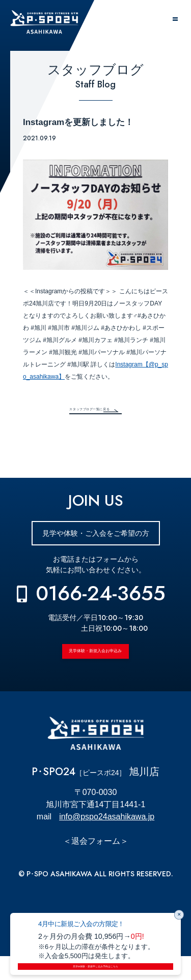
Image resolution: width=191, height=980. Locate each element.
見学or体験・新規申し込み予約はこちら (95, 963)
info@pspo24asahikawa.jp (107, 840)
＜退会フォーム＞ (96, 865)
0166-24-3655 (101, 601)
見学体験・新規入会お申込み (96, 666)
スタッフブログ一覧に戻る (78, 412)
